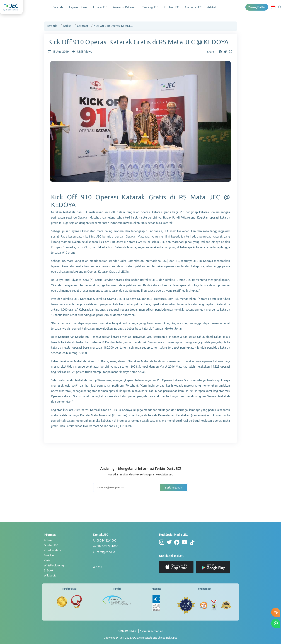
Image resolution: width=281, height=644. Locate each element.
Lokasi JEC (100, 7)
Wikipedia (50, 574)
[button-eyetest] (276, 612)
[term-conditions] (152, 631)
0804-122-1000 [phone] (105, 540)
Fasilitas (49, 554)
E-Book (49, 569)
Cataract (83, 25)
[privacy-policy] (128, 631)
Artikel (211, 7)
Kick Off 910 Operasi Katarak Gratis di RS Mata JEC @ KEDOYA (113, 25)
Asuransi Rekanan (125, 7)
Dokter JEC (51, 544)
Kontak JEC (171, 7)
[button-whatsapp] (276, 623)
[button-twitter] (169, 541)
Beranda (58, 7)
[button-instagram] (162, 541)
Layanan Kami (78, 7)
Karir (47, 559)
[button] (273, 7)
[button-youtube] (183, 541)
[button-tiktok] (191, 542)
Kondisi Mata (53, 549)
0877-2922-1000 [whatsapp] (106, 545)
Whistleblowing (54, 564)
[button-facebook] (176, 541)
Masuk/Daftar (257, 7)
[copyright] (140, 636)
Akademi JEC (193, 7)
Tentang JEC (150, 7)
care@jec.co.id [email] (104, 551)
